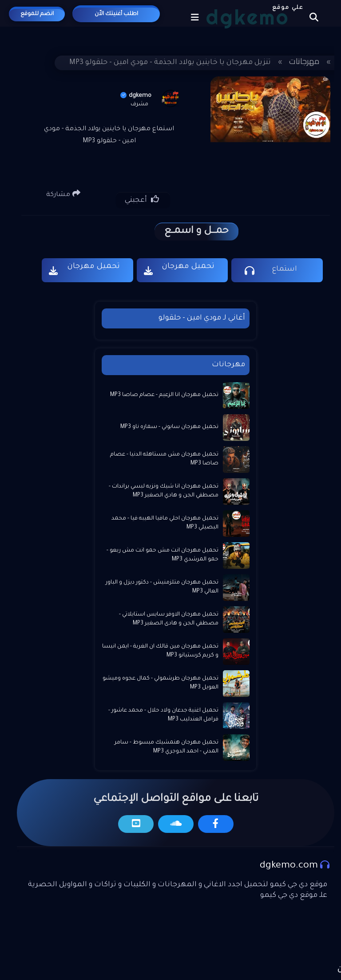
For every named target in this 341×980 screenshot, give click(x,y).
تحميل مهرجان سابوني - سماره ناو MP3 (169, 427)
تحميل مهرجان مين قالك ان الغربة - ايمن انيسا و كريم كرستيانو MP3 (160, 651)
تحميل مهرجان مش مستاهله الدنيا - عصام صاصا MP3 (164, 459)
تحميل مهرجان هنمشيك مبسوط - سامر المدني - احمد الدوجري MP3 (167, 747)
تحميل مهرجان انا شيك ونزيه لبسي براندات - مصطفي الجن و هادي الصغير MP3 (164, 491)
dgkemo (136, 96)
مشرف (139, 104)
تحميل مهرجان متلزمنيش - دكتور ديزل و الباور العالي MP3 (162, 587)
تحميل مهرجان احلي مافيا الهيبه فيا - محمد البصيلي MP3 (165, 523)
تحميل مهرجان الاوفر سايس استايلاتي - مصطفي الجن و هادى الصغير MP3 (169, 619)
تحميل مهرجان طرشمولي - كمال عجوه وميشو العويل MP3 (161, 683)
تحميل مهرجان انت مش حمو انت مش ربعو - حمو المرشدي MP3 (163, 555)
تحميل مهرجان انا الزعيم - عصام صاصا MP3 (164, 395)
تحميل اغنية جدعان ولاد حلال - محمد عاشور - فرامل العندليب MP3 (163, 715)
